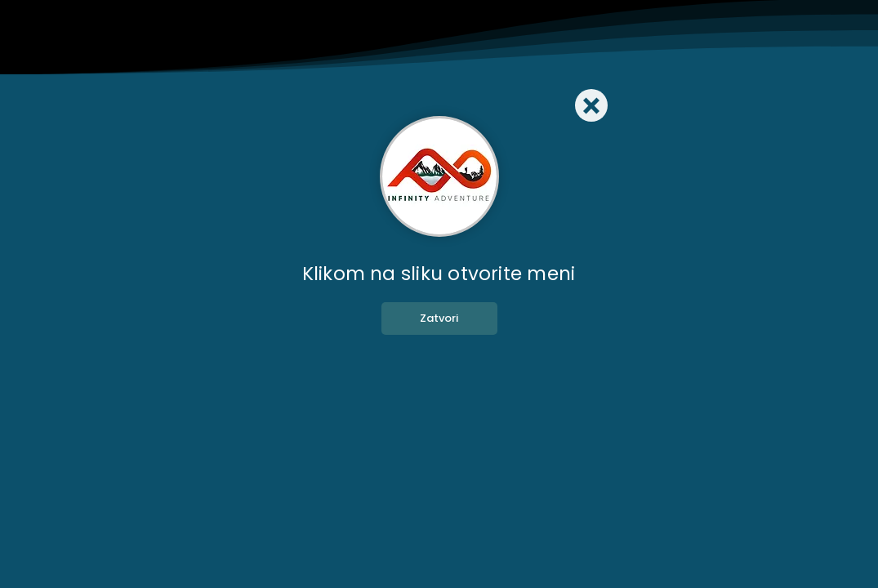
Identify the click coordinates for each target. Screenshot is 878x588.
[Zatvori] (439, 318)
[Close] (591, 105)
